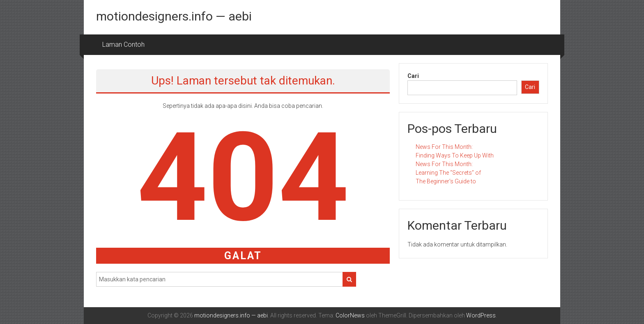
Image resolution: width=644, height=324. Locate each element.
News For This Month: (444, 147)
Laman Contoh (123, 44)
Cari (413, 76)
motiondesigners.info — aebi (174, 16)
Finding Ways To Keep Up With (455, 155)
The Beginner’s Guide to (446, 181)
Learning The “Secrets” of (448, 173)
